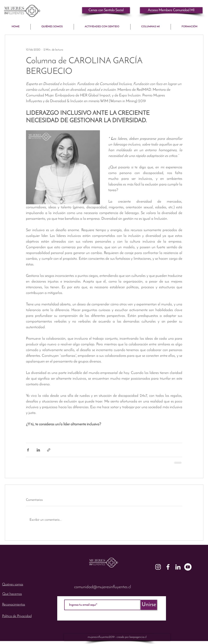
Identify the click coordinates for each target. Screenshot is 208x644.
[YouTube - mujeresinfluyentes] (188, 567)
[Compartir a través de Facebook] (28, 450)
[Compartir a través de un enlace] (49, 450)
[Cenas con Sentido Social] (106, 10)
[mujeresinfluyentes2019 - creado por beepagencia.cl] (117, 637)
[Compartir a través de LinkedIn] (38, 450)
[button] (171, 10)
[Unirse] (149, 605)
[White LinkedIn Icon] (178, 567)
